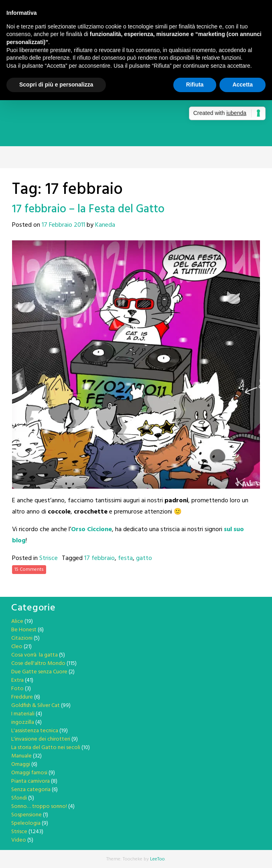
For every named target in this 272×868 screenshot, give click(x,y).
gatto (144, 558)
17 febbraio (99, 558)
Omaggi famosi (29, 773)
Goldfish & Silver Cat (36, 706)
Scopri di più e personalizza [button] (56, 85)
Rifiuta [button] (195, 85)
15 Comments (29, 570)
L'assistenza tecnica (35, 731)
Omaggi (21, 764)
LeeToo (157, 859)
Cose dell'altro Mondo (38, 664)
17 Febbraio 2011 (63, 225)
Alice (17, 621)
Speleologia (26, 823)
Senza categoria (31, 790)
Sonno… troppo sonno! (39, 807)
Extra (17, 680)
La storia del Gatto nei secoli (46, 748)
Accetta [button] (243, 85)
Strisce (49, 558)
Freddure (22, 697)
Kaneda (105, 225)
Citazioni (22, 638)
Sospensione (26, 815)
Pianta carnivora (30, 781)
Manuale (21, 756)
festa (125, 558)
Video (19, 840)
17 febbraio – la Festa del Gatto (88, 209)
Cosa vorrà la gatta (35, 655)
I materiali (23, 714)
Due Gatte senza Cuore (39, 672)
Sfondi (19, 798)
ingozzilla (23, 722)
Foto (17, 689)
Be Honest (24, 630)
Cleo (17, 647)
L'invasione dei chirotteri (41, 739)
